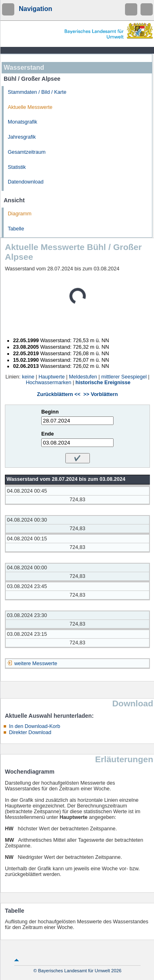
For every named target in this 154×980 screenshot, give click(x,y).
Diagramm (20, 214)
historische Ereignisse (103, 383)
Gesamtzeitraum (27, 152)
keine (28, 377)
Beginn (50, 412)
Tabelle (16, 229)
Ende (48, 434)
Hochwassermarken (48, 383)
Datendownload (26, 182)
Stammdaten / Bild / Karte (37, 92)
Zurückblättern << (59, 394)
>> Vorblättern (100, 394)
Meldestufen (83, 377)
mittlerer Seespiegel (124, 377)
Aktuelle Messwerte (30, 107)
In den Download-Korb (35, 726)
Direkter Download (30, 732)
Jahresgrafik (22, 137)
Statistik (17, 167)
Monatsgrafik (22, 122)
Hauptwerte (51, 377)
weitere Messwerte (36, 664)
